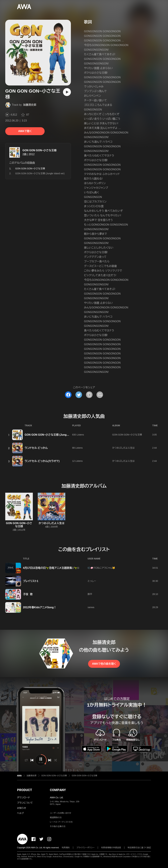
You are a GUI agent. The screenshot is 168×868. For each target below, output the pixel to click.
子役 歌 (28, 594)
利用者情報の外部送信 (111, 848)
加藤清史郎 (30, 105)
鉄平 (90, 594)
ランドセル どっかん (36, 448)
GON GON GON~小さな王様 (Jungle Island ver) (40, 173)
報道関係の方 (56, 818)
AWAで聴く (25, 131)
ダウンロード (23, 797)
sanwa (91, 607)
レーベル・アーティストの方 (61, 822)
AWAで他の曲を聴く (104, 664)
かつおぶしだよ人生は (123, 448)
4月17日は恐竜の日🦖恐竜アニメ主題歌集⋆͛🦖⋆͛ (51, 568)
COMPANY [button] (58, 790)
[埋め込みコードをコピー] (100, 395)
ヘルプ (20, 813)
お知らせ (22, 808)
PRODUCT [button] (25, 790)
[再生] (67, 92)
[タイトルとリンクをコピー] (89, 395)
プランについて (25, 803)
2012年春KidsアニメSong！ (40, 607)
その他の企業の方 (58, 826)
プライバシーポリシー (86, 848)
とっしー (92, 581)
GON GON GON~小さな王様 (40, 150)
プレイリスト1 (31, 581)
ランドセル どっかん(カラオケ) (42, 461)
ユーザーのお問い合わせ (61, 813)
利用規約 (66, 848)
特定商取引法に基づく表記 (139, 848)
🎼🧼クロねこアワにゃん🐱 (101, 568)
